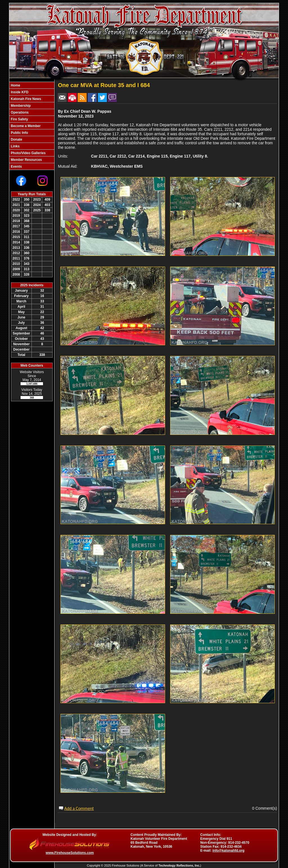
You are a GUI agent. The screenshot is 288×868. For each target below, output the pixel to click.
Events (16, 167)
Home (15, 85)
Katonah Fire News (25, 99)
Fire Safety (19, 119)
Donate (16, 139)
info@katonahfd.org (228, 851)
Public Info (19, 133)
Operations (19, 112)
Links (15, 146)
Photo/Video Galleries (28, 153)
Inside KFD (19, 92)
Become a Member (25, 126)
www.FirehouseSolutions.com (70, 853)
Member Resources (26, 160)
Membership (20, 106)
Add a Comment (79, 808)
